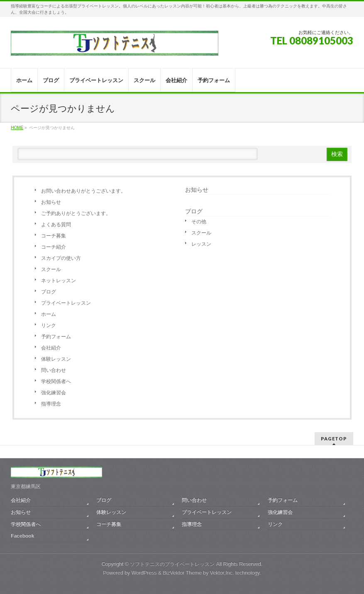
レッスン (201, 244)
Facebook (22, 536)
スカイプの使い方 (61, 258)
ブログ (49, 292)
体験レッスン (56, 359)
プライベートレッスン (66, 303)
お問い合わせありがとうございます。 (83, 191)
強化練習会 (54, 393)
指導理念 (51, 404)
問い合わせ (54, 370)
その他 (199, 222)
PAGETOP (334, 439)
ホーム (49, 314)
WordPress (144, 573)
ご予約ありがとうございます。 (76, 213)
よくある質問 (56, 225)
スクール (51, 269)
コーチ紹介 (54, 247)
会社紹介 (51, 348)
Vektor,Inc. (222, 573)
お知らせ (51, 202)
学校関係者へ (56, 381)
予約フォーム (56, 337)
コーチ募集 (54, 236)
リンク (49, 325)
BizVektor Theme (182, 573)
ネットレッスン (59, 281)
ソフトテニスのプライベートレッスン (172, 564)
